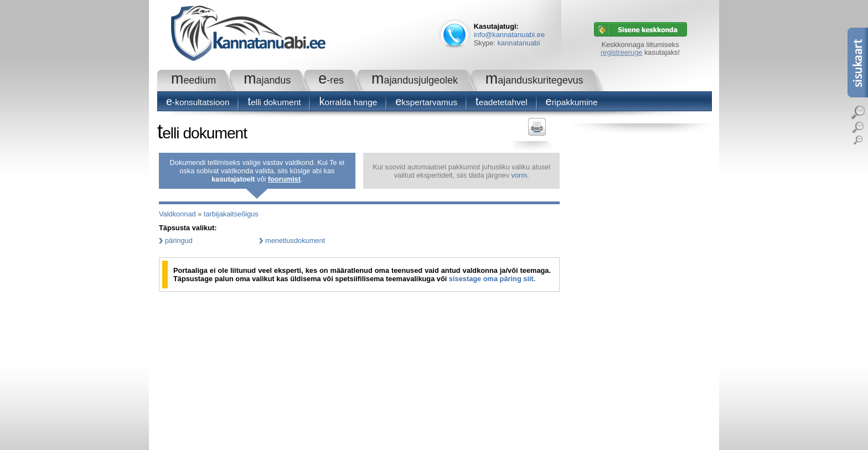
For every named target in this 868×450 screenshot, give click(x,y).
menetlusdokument (295, 240)
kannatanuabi (518, 43)
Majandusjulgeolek (415, 80)
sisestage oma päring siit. (492, 279)
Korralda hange (348, 102)
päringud (179, 240)
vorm (519, 175)
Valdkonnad (177, 214)
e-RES (331, 80)
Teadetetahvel (502, 102)
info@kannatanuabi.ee (509, 35)
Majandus (267, 80)
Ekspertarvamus (426, 102)
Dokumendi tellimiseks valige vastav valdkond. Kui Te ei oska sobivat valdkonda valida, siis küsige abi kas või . (257, 171)
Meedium (193, 80)
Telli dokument (274, 102)
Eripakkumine (572, 102)
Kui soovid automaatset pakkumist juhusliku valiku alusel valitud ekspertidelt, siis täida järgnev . (461, 171)
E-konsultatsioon (198, 102)
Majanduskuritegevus (534, 80)
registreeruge (621, 52)
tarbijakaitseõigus (231, 214)
